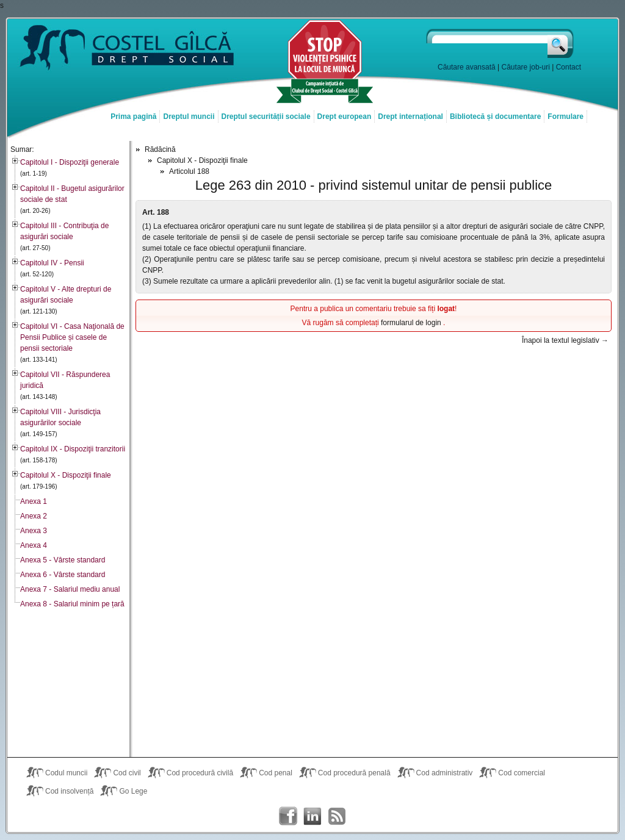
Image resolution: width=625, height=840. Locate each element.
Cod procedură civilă (200, 773)
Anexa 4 (34, 545)
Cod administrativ (445, 773)
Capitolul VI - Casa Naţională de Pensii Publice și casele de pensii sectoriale (72, 337)
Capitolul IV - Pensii (52, 263)
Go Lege (133, 791)
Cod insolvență (69, 791)
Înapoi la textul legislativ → (565, 340)
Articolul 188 (189, 171)
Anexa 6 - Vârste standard (63, 575)
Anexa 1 (34, 501)
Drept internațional (410, 117)
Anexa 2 (34, 516)
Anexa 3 (34, 531)
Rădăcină (160, 149)
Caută (561, 43)
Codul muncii (66, 773)
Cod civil (127, 773)
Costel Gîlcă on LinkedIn (312, 816)
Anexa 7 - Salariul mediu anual (70, 589)
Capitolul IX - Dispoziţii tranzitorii (73, 449)
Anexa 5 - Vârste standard (63, 560)
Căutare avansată (467, 67)
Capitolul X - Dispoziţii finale (66, 475)
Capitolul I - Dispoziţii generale (70, 162)
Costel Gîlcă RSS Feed (337, 816)
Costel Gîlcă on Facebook (288, 816)
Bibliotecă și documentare (495, 117)
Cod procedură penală (354, 773)
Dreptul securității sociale (266, 117)
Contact (569, 67)
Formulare (565, 117)
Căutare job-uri (526, 67)
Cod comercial (522, 773)
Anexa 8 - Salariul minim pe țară (72, 604)
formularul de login (412, 323)
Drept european (345, 117)
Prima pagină (133, 117)
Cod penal (276, 773)
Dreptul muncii (189, 117)
